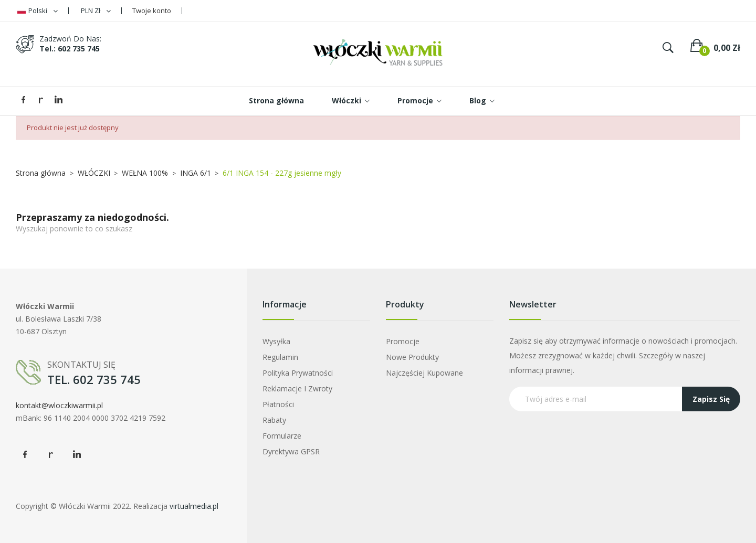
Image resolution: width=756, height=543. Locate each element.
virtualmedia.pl (194, 506)
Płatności (278, 404)
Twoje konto (152, 10)
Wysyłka (276, 341)
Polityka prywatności (298, 373)
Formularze (282, 436)
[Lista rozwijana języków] (38, 11)
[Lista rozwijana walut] (96, 11)
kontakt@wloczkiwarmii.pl (59, 405)
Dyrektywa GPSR (291, 451)
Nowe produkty (412, 357)
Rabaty (274, 420)
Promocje (403, 341)
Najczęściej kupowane (424, 373)
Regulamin (280, 357)
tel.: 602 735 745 (70, 49)
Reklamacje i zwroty (297, 388)
